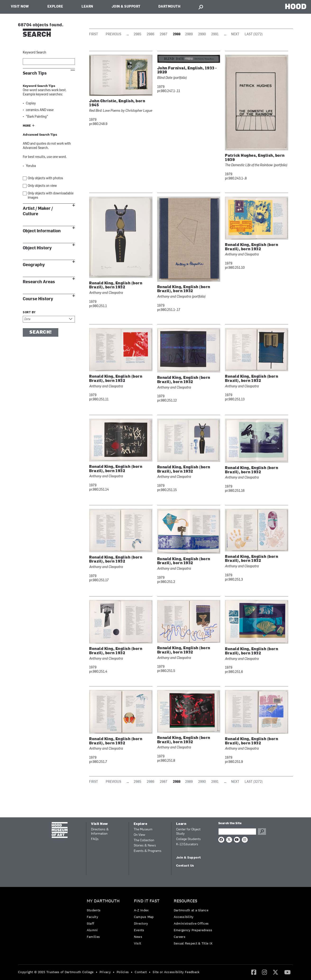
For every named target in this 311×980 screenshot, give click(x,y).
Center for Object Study (188, 832)
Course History (38, 299)
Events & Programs (148, 851)
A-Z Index (141, 910)
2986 (151, 34)
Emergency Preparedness (193, 930)
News (138, 937)
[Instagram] (264, 972)
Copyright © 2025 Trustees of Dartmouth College (56, 972)
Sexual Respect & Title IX (193, 943)
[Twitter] (275, 972)
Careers (180, 937)
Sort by (29, 313)
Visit (138, 943)
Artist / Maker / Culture (38, 211)
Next (235, 34)
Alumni (92, 930)
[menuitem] (104, 920)
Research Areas (39, 282)
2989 (189, 34)
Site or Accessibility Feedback (176, 972)
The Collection (144, 840)
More (27, 126)
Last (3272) (254, 34)
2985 (137, 34)
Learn (87, 7)
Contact (141, 972)
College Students (188, 839)
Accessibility (184, 917)
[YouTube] (287, 972)
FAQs (95, 839)
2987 (164, 34)
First (94, 34)
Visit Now (20, 7)
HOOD (296, 6)
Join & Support (126, 7)
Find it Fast (147, 901)
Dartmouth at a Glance (191, 910)
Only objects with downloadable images (51, 196)
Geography (34, 265)
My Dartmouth (103, 901)
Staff (91, 923)
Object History (37, 248)
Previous (113, 34)
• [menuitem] (97, 972)
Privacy (105, 972)
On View (139, 835)
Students (94, 910)
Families (93, 937)
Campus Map (144, 917)
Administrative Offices (191, 923)
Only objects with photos (45, 178)
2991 (215, 34)
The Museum (143, 830)
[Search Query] (237, 832)
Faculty (92, 917)
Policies (123, 972)
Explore (55, 7)
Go (262, 832)
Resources (185, 901)
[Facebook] (254, 972)
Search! (41, 332)
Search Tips (35, 73)
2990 (202, 34)
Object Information (42, 231)
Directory (141, 923)
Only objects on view (42, 186)
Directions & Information (100, 832)
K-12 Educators (187, 844)
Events (139, 930)
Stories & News (145, 846)
